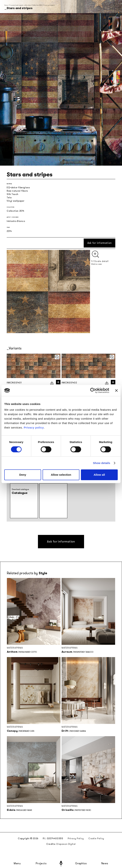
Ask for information (100, 243)
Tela (9, 198)
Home (6, 5)
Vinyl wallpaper (16, 201)
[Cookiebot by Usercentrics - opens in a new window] (93, 390)
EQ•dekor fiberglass (18, 188)
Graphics (81, 864)
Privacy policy (34, 428)
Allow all (99, 475)
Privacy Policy (76, 838)
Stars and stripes (49, 5)
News (105, 864)
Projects (41, 864)
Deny (23, 475)
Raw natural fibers (17, 191)
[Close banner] (116, 390)
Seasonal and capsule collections (20, 5)
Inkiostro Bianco (16, 221)
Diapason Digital (66, 844)
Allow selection (61, 475)
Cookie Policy (96, 838)
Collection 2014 (37, 5)
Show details (102, 463)
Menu (17, 864)
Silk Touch (13, 194)
